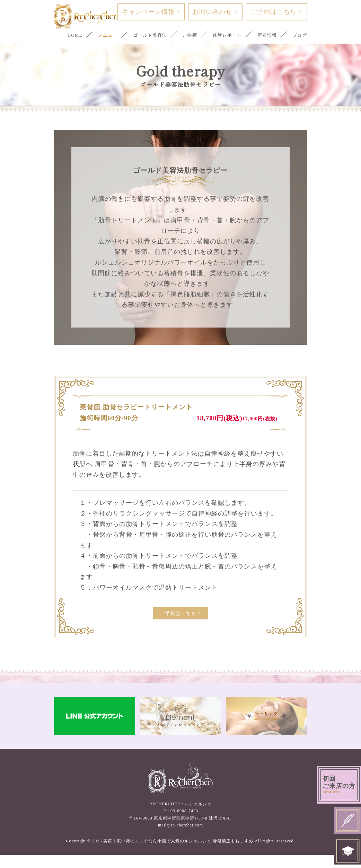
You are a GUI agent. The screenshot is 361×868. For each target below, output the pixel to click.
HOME (62, 35)
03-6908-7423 (184, 824)
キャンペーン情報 (151, 12)
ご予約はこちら (276, 12)
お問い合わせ (215, 12)
